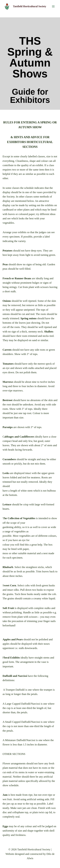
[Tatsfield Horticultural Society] (25, 6)
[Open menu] (53, 6)
